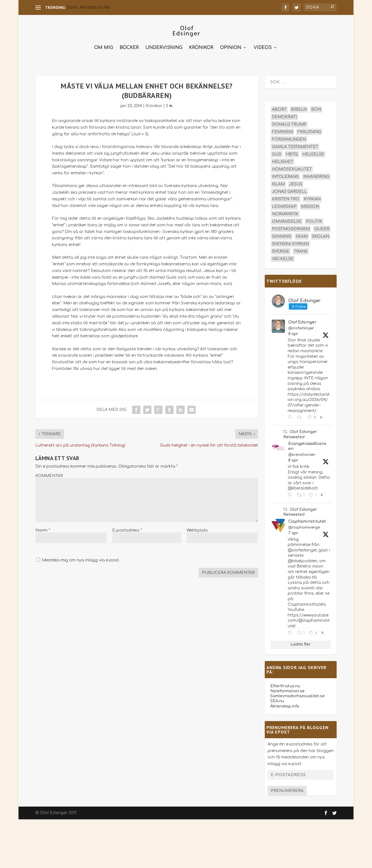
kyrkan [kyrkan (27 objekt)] (312, 197)
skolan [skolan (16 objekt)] (321, 234)
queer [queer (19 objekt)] (322, 226)
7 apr (293, 531)
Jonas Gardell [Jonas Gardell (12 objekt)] (289, 189)
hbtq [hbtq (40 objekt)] (292, 152)
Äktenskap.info (285, 704)
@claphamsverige (304, 525)
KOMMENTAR (49, 473)
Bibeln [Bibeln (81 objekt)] (299, 107)
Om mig (104, 45)
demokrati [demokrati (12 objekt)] (284, 114)
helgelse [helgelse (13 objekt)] (313, 152)
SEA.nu (277, 699)
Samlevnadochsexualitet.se (298, 694)
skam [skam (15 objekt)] (302, 234)
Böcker (129, 45)
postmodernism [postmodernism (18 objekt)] (291, 226)
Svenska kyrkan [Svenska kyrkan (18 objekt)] (290, 241)
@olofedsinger (301, 326)
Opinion (231, 45)
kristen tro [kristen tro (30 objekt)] (286, 197)
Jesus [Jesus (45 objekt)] (296, 182)
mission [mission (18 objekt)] (310, 204)
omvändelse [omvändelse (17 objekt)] (287, 219)
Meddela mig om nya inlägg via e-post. (81, 558)
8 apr (293, 331)
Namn (43, 528)
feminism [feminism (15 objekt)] (282, 129)
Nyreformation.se (287, 689)
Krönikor (201, 45)
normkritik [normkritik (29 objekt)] (285, 212)
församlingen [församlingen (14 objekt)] (289, 137)
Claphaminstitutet (307, 519)
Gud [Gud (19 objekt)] (277, 152)
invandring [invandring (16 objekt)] (316, 174)
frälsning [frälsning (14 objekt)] (309, 129)
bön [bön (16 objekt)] (316, 107)
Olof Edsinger (302, 320)
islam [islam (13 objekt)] (278, 182)
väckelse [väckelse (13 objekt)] (283, 256)
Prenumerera (287, 788)
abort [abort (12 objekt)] (279, 107)
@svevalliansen (302, 452)
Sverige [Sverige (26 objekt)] (281, 249)
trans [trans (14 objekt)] (301, 249)
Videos (263, 45)
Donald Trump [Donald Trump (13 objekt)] (289, 122)
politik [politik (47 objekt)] (314, 219)
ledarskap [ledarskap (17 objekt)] (284, 204)
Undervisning (164, 45)
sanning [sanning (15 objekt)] (282, 234)
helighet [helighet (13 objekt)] (283, 159)
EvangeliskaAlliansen (307, 444)
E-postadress (127, 528)
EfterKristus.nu (285, 684)
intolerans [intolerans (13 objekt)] (285, 174)
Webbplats (197, 528)
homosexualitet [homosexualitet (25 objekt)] (292, 167)
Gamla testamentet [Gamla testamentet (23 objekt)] (295, 144)
